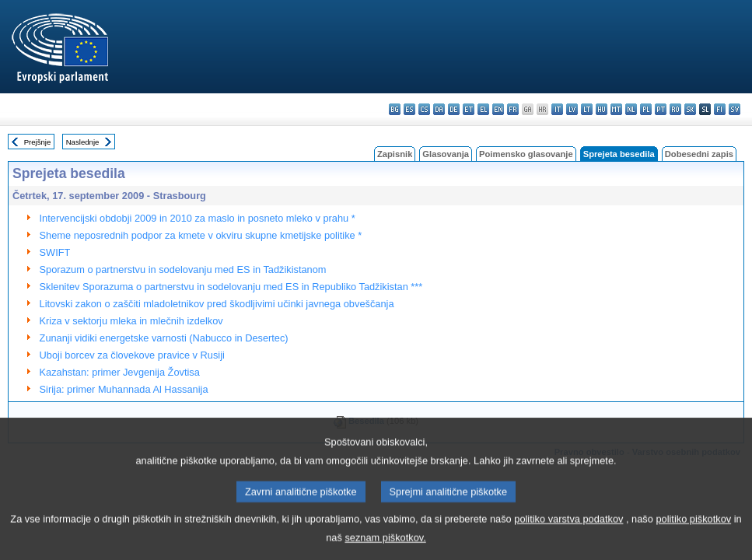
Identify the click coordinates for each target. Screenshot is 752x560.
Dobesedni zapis (699, 154)
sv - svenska (735, 109)
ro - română (675, 109)
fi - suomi (720, 109)
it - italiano (557, 109)
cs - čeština (424, 109)
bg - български (395, 109)
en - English (498, 109)
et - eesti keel (469, 109)
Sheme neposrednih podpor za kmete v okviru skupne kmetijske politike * (201, 235)
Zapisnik (395, 154)
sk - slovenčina (690, 109)
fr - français (513, 109)
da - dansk (439, 109)
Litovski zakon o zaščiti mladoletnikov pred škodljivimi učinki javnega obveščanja (217, 304)
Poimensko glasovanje (526, 154)
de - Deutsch (454, 109)
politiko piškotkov (693, 534)
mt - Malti (616, 109)
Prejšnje (38, 142)
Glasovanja (446, 154)
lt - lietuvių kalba (587, 109)
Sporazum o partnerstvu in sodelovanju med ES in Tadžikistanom (183, 269)
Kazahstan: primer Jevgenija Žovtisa (120, 372)
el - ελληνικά (483, 109)
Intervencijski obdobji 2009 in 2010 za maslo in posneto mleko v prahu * (198, 218)
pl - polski (646, 109)
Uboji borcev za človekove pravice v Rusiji (132, 355)
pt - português (661, 109)
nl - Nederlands (631, 109)
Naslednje (83, 142)
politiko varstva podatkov (568, 534)
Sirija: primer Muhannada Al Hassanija (124, 389)
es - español (409, 109)
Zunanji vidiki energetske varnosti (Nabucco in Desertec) (164, 338)
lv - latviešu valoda (572, 109)
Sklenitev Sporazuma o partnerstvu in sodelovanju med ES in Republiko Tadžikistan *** (231, 287)
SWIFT (55, 252)
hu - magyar (602, 109)
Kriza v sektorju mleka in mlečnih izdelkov (131, 321)
